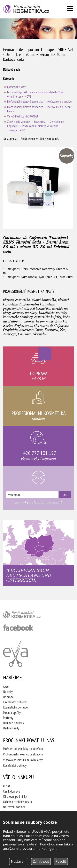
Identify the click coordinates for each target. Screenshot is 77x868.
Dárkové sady (11, 728)
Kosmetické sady (16, 87)
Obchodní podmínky (15, 796)
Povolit (61, 861)
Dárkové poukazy (13, 723)
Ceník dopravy (11, 791)
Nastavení (19, 861)
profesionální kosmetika (29, 616)
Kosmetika (40, 122)
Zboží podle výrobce (18, 122)
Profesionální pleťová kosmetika (25, 102)
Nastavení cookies (14, 807)
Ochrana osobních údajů (17, 802)
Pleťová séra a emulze (60, 102)
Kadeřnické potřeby (15, 702)
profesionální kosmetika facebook (18, 628)
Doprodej (9, 697)
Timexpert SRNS (16, 130)
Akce (6, 687)
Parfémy (8, 718)
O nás (7, 786)
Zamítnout (41, 861)
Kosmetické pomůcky (16, 707)
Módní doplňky (12, 713)
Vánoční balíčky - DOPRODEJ (22, 116)
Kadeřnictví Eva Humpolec (15, 654)
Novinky (8, 692)
